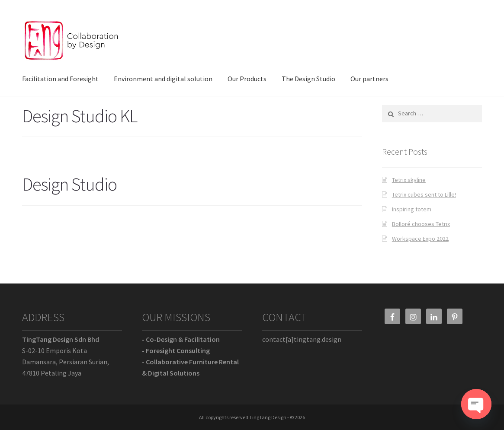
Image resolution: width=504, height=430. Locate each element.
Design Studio (69, 184)
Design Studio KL (80, 116)
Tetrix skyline (409, 180)
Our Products (247, 79)
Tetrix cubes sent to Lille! (424, 194)
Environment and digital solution (163, 79)
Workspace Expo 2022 (420, 239)
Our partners (369, 79)
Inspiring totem (412, 209)
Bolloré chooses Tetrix (421, 224)
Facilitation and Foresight (60, 79)
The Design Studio (308, 79)
